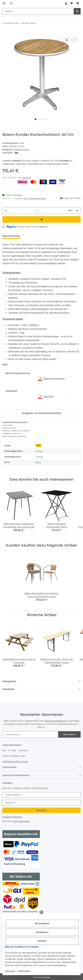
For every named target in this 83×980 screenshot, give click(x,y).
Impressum (10, 971)
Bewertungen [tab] (33, 236)
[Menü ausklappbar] (4, 2)
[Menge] (38, 210)
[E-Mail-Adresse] (30, 734)
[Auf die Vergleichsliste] (67, 40)
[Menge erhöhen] (77, 210)
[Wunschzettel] (72, 3)
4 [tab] (44, 119)
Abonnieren (69, 734)
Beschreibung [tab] (11, 236)
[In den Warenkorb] (5, 33)
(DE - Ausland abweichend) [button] (35, 198)
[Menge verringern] (6, 210)
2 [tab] (39, 119)
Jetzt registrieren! (21, 821)
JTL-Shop (47, 977)
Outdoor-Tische (21, 149)
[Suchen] (38, 11)
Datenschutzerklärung (56, 721)
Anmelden (42, 810)
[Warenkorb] (78, 3)
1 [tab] (36, 119)
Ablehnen (42, 941)
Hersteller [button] (9, 689)
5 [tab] (47, 119)
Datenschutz (24, 971)
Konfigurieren (42, 932)
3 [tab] (41, 119)
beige (38, 445)
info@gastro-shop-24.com (15, 762)
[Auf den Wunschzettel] (74, 40)
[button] (66, 3)
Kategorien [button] (9, 681)
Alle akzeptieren (42, 923)
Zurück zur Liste (12, 23)
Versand (27, 177)
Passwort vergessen (12, 817)
